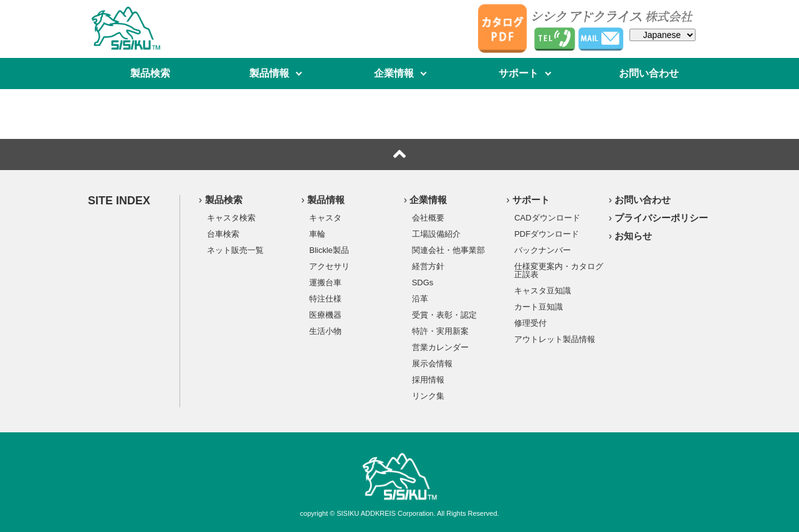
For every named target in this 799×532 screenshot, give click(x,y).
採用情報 (428, 379)
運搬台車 (325, 282)
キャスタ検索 (231, 217)
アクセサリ (329, 266)
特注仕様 (325, 298)
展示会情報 (432, 363)
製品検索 (150, 73)
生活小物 (325, 331)
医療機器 (325, 315)
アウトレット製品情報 (555, 339)
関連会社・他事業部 (448, 250)
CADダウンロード (547, 217)
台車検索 (223, 234)
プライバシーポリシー (661, 218)
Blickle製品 (329, 250)
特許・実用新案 (440, 331)
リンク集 (428, 396)
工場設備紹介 (436, 234)
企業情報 (394, 73)
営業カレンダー (440, 347)
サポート (519, 73)
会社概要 (428, 217)
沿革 (420, 298)
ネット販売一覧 (235, 250)
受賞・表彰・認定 (444, 315)
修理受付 (530, 323)
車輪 (317, 234)
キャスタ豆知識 (543, 290)
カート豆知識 (538, 306)
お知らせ (633, 236)
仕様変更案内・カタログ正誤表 (559, 270)
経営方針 (428, 266)
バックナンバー (543, 250)
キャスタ (325, 217)
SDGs (423, 282)
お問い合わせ (649, 73)
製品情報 (269, 73)
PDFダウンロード (547, 234)
